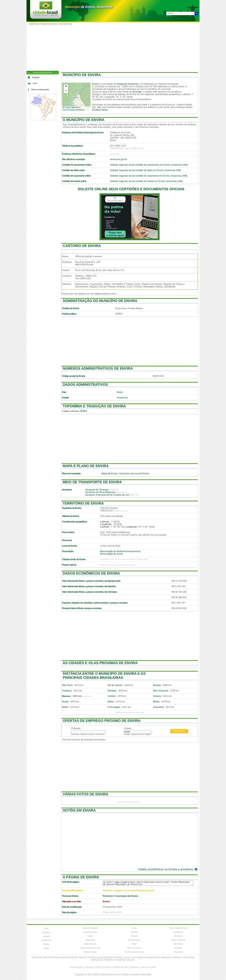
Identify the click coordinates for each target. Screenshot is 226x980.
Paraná (134, 936)
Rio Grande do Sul (178, 928)
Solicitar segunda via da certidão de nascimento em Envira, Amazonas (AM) (149, 165)
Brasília (157, 685)
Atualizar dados (100, 110)
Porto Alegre (114, 707)
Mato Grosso (90, 944)
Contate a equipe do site (115, 967)
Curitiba (111, 696)
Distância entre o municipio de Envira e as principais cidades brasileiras (104, 676)
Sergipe (178, 948)
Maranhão (90, 940)
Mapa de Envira (109, 474)
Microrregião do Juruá (111, 554)
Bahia (46, 944)
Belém (111, 702)
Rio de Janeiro (115, 685)
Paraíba (134, 932)
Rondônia (178, 932)
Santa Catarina (178, 940)
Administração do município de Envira (100, 301)
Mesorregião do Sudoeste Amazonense (120, 551)
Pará (134, 928)
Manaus (66, 696)
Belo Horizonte (161, 691)
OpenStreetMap (69, 110)
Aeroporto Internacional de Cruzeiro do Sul (107, 495)
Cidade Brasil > (35, 24)
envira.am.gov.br (118, 159)
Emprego (36, 77)
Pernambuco (134, 940)
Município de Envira (82, 75)
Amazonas (122, 398)
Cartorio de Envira (82, 246)
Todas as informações (40, 90)
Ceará (46, 948)
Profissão (76, 728)
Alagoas (46, 932)
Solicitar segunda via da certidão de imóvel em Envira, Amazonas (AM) (146, 181)
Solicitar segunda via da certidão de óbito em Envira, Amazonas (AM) (145, 170)
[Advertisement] (113, 48)
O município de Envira (84, 120)
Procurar (179, 731)
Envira (95, 84)
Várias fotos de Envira (86, 794)
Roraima (178, 936)
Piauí (134, 944)
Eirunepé (137, 92)
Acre (46, 928)
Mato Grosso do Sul (90, 948)
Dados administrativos (85, 385)
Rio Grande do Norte (134, 952)
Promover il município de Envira (120, 896)
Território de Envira (83, 503)
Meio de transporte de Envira (92, 482)
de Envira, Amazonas (89, 7)
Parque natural (69, 565)
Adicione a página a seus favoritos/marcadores (128, 891)
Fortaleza (67, 691)
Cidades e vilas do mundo (143, 967)
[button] (66, 87)
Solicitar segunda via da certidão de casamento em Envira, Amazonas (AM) (149, 176)
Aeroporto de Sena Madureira (100, 492)
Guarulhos (158, 707)
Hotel (35, 84)
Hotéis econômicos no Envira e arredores (168, 869)
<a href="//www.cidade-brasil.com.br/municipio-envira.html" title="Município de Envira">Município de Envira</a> (148, 883)
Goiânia (157, 696)
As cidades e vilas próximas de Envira (100, 663)
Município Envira (66, 24)
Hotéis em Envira (79, 810)
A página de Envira (81, 877)
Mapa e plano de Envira (86, 466)
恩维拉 (84, 411)
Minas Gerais (90, 952)
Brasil (120, 392)
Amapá (46, 936)
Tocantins (178, 952)
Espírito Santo (90, 932)
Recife (65, 702)
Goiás (90, 936)
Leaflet (66, 107)
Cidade (127, 728)
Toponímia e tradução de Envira (94, 406)
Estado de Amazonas (49, 24)
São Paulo (67, 685)
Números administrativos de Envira (98, 368)
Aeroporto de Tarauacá (97, 490)
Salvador (112, 691)
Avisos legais (76, 967)
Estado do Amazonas (128, 84)
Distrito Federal (90, 928)
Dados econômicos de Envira (91, 573)
